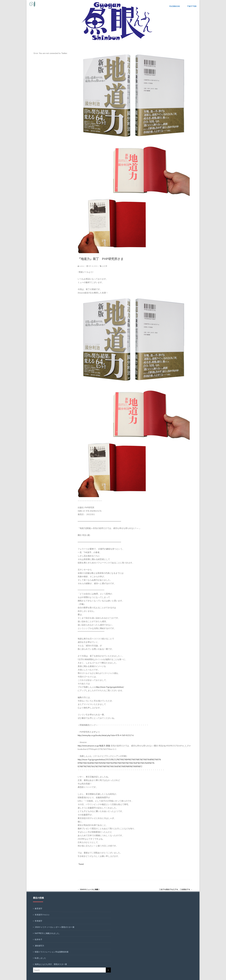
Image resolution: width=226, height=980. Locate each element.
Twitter (192, 6)
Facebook (175, 6)
